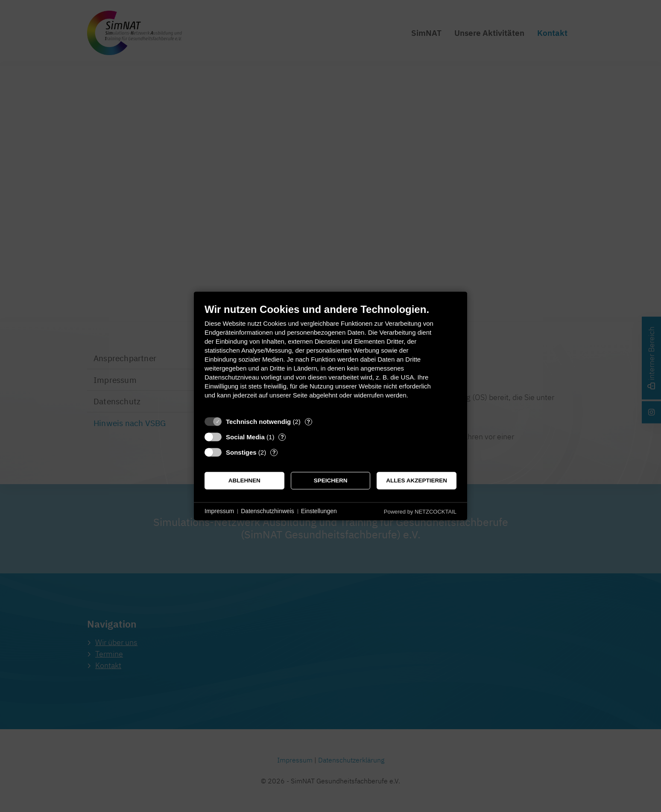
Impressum (219, 511)
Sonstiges (241, 452)
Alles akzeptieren (417, 480)
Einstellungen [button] (319, 511)
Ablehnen (244, 480)
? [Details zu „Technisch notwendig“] (308, 422)
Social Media (245, 437)
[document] (330, 358)
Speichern (331, 480)
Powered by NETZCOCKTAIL (420, 512)
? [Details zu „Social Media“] (282, 437)
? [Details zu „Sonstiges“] (274, 452)
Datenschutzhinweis (268, 511)
